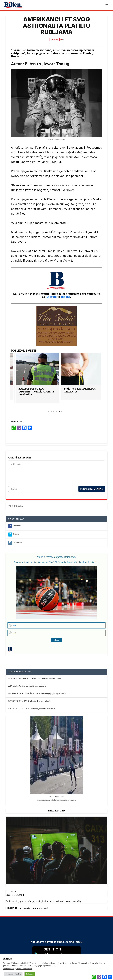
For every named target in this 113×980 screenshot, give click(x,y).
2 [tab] (51, 412)
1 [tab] (48, 412)
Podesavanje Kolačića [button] (13, 974)
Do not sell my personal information (18, 969)
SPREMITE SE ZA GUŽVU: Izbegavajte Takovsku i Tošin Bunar (35, 679)
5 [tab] (59, 412)
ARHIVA (55, 40)
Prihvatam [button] (30, 974)
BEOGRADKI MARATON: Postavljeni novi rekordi (29, 701)
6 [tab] (62, 412)
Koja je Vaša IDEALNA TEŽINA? (95, 390)
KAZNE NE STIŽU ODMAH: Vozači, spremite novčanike (51, 392)
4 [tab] (56, 412)
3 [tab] (54, 412)
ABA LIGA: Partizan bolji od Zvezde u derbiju (27, 686)
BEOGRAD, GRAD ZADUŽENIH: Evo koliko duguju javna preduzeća (37, 694)
